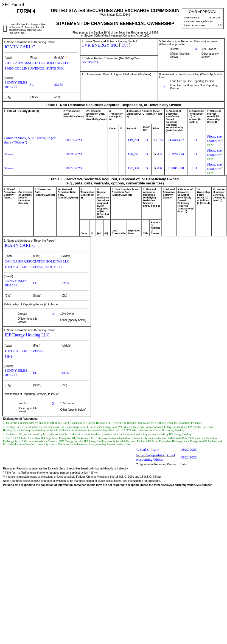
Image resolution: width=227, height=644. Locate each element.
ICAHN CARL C (20, 47)
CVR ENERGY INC (100, 45)
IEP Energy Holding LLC (27, 335)
